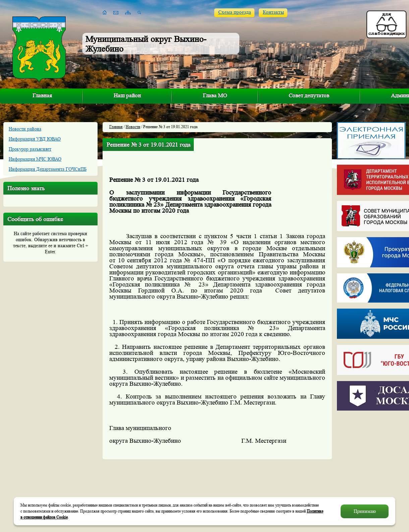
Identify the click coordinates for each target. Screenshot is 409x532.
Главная (42, 95)
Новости (133, 127)
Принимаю (365, 511)
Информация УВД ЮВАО (35, 139)
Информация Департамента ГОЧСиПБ (48, 169)
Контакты (273, 12)
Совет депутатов (309, 95)
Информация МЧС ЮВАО (35, 159)
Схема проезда (235, 12)
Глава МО (215, 95)
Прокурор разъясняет (30, 149)
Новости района (25, 129)
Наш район (127, 95)
